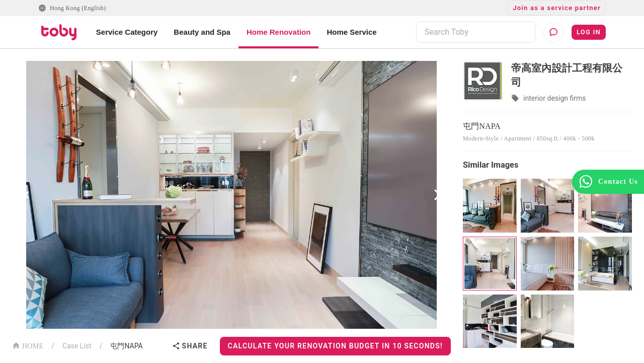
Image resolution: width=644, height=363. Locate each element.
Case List (77, 346)
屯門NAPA (126, 346)
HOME (28, 345)
